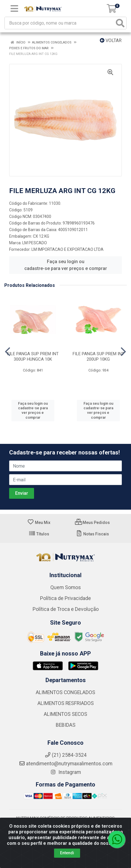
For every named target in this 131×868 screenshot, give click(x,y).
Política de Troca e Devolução (66, 609)
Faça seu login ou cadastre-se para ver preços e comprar (66, 265)
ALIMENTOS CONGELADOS (65, 692)
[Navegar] (8, 352)
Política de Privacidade (65, 598)
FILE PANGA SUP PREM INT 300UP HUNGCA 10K (33, 356)
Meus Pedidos (92, 523)
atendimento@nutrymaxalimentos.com (66, 764)
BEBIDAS (66, 725)
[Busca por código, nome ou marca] (60, 23)
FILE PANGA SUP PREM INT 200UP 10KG (98, 356)
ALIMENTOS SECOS (65, 714)
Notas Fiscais (92, 534)
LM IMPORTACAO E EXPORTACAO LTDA (68, 249)
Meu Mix (39, 523)
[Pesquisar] (120, 23)
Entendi (67, 853)
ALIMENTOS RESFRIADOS (66, 703)
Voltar (111, 40)
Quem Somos (66, 587)
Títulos (39, 534)
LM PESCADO (35, 243)
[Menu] (14, 9)
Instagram (65, 772)
